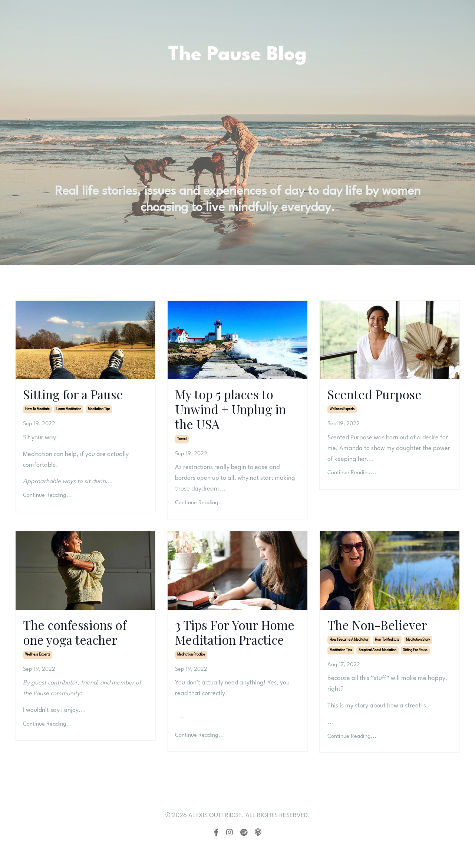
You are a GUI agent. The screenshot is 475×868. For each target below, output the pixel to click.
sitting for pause (415, 655)
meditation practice (191, 676)
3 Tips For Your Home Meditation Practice (228, 645)
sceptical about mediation (377, 655)
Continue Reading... (47, 497)
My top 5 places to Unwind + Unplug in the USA (236, 411)
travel (182, 443)
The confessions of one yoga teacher (79, 637)
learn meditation (69, 411)
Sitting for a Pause (77, 395)
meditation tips (99, 411)
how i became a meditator (349, 644)
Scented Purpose (378, 395)
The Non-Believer (381, 629)
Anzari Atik (98, 699)
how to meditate (37, 411)
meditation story (418, 644)
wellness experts (342, 411)
